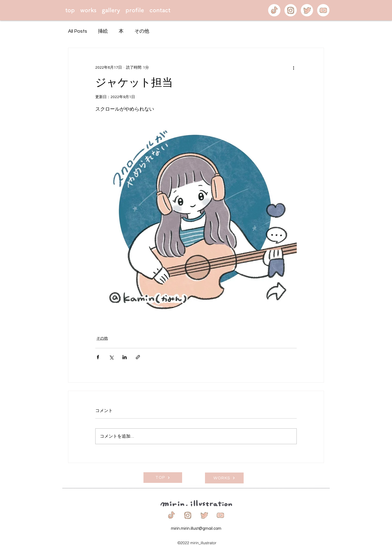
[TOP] (163, 478)
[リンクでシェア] (138, 357)
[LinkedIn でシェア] (125, 357)
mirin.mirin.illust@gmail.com (196, 529)
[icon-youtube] (323, 10)
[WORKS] (224, 478)
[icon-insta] (291, 10)
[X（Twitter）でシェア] (111, 357)
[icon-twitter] (307, 10)
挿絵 (103, 31)
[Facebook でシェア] (98, 357)
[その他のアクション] (293, 68)
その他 (142, 31)
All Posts (78, 31)
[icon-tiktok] (274, 10)
